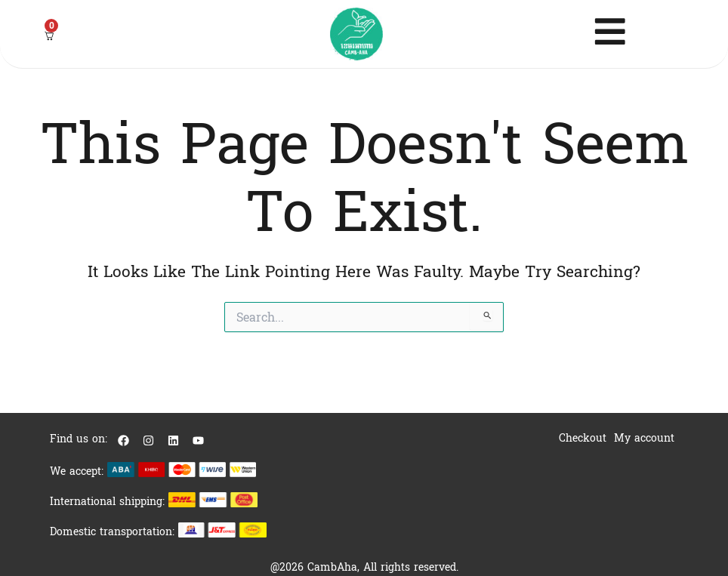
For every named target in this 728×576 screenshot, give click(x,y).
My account (644, 438)
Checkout (583, 438)
